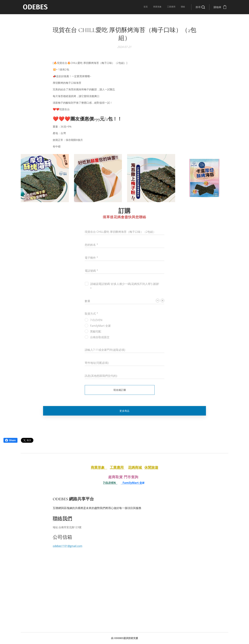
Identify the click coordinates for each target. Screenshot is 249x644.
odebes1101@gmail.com (68, 546)
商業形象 (99, 467)
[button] (200, 7)
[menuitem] (169, 7)
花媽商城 (135, 467)
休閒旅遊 (151, 467)
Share (10, 440)
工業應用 (117, 467)
